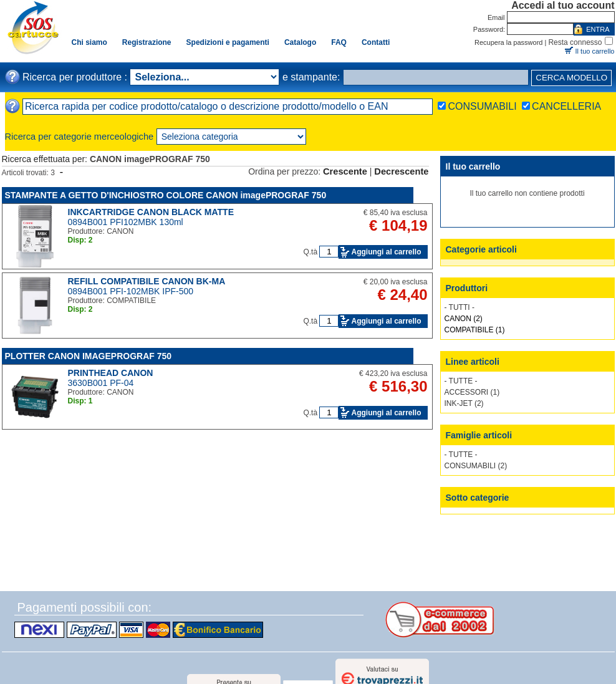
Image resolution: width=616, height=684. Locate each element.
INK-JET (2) (464, 403)
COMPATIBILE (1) (475, 330)
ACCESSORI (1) (472, 392)
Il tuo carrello (595, 51)
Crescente (345, 171)
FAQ (339, 42)
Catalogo (300, 42)
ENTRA (598, 29)
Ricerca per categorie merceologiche (79, 137)
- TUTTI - (460, 307)
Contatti (376, 42)
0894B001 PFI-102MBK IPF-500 (131, 291)
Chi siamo (89, 42)
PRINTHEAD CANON (111, 373)
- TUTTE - (461, 381)
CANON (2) (464, 319)
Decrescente (401, 171)
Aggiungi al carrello (386, 252)
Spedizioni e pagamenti (228, 42)
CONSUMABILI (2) (476, 466)
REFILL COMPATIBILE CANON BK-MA (147, 281)
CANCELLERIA (566, 106)
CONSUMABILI (482, 106)
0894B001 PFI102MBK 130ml (126, 222)
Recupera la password (508, 42)
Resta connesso (575, 42)
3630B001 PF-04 (101, 383)
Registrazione (147, 42)
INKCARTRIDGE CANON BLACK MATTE (151, 212)
